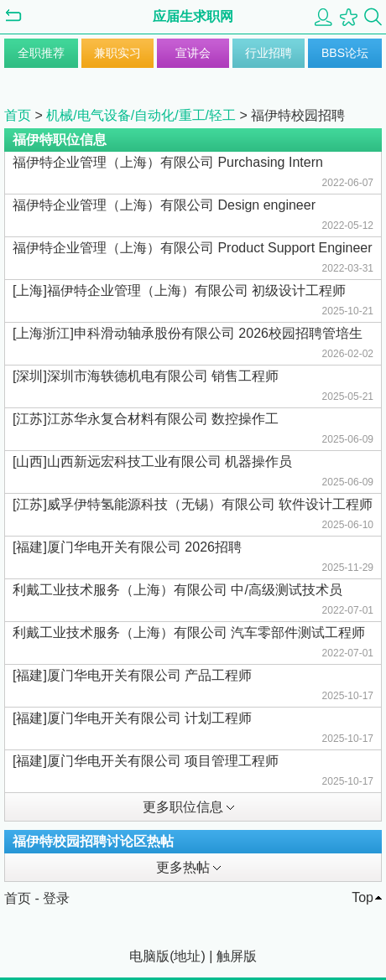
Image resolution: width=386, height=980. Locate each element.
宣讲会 (193, 53)
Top (363, 897)
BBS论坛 (345, 53)
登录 (56, 898)
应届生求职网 (193, 16)
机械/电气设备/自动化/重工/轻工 (141, 115)
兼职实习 (117, 53)
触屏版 (237, 956)
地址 (187, 956)
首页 (18, 115)
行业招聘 (269, 53)
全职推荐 (41, 53)
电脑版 (149, 956)
